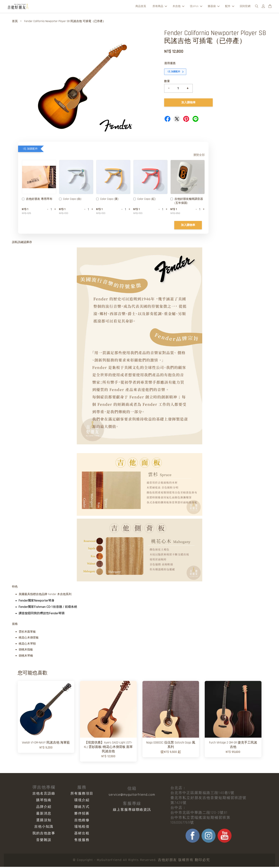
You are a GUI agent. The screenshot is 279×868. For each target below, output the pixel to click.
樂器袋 (214, 7)
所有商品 (160, 7)
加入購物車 (188, 226)
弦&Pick (196, 7)
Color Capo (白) (70, 200)
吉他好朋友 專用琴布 (37, 200)
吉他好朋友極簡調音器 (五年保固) (187, 202)
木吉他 (178, 7)
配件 (230, 7)
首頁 (15, 22)
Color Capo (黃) (107, 200)
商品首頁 (141, 7)
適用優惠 (170, 64)
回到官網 (245, 7)
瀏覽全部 (199, 156)
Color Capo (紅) (144, 200)
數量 (167, 82)
